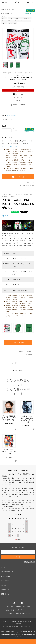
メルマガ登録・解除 (16, 606)
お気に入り (18, 97)
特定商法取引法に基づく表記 (12, 610)
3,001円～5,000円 (13, 18)
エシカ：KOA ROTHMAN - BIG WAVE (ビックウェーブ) (27, 419)
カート (30, 2)
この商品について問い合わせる (27, 351)
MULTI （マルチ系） (25, 18)
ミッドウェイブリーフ (24, 21)
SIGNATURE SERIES (8, 13)
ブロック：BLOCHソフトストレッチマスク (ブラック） (9, 418)
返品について (31, 182)
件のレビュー (7, 216)
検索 (18, 2)
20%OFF (4, 18)
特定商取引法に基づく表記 (27, 185)
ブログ (8, 606)
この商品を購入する (18, 343)
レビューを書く (18, 370)
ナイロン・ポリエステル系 (9, 21)
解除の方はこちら (30, 562)
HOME (2, 10)
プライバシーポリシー (26, 610)
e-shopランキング (25, 613)
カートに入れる (18, 177)
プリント (4, 23)
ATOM (29, 606)
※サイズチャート (11, 115)
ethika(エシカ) (11, 10)
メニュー (6, 2)
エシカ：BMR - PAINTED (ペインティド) (9, 452)
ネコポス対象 (12, 23)
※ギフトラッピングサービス (9, 146)
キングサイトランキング (13, 613)
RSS (24, 606)
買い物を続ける (31, 354)
